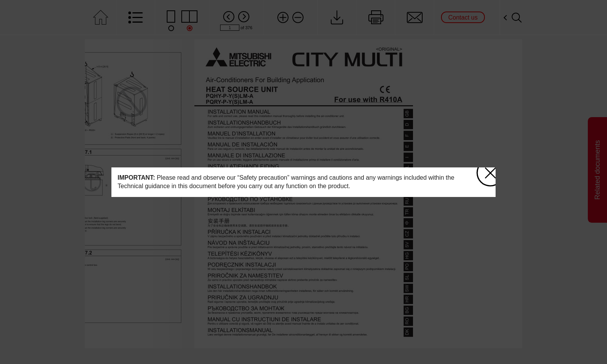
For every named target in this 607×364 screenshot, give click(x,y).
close (486, 170)
